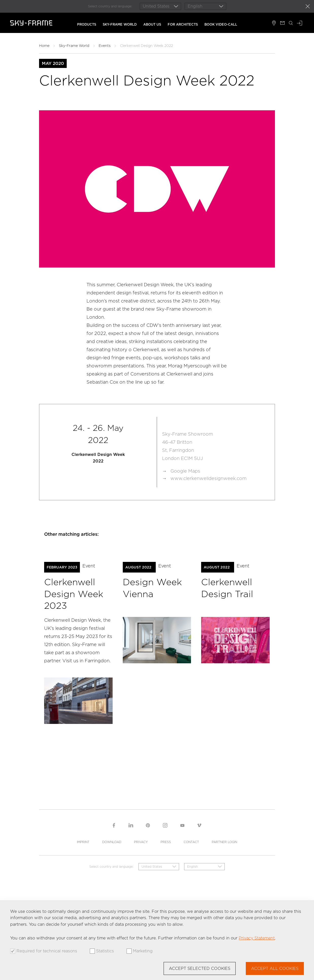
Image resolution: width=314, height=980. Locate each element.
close (308, 6)
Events (105, 46)
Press (166, 842)
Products (87, 24)
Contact (191, 842)
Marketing (143, 951)
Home (44, 46)
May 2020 (53, 63)
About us (152, 24)
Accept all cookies (275, 968)
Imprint (83, 842)
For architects (183, 24)
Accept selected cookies (200, 968)
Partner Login (224, 842)
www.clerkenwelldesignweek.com (208, 478)
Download (112, 842)
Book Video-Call (221, 24)
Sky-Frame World (120, 24)
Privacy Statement (257, 938)
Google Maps (185, 471)
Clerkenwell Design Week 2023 (74, 594)
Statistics (105, 951)
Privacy (141, 842)
